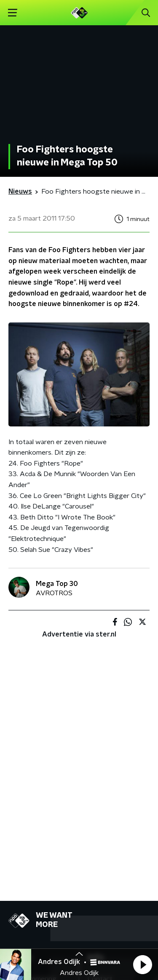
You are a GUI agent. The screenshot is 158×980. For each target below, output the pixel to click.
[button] (142, 964)
